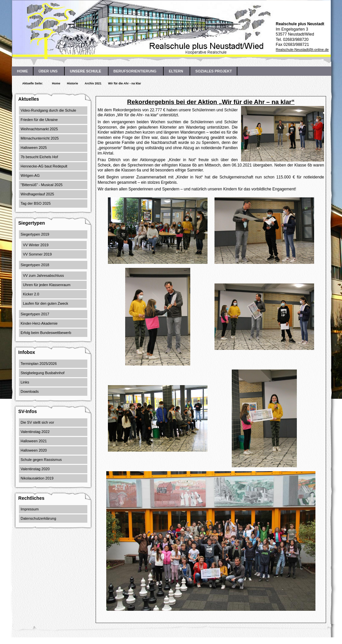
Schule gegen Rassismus (41, 460)
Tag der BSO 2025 (36, 203)
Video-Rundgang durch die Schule (48, 110)
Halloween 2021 (34, 441)
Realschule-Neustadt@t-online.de (302, 50)
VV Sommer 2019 (37, 254)
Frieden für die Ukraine (39, 120)
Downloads (30, 391)
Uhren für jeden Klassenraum (47, 285)
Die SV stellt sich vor (37, 422)
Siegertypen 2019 (35, 234)
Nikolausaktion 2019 (37, 478)
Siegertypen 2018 (35, 265)
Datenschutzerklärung (38, 518)
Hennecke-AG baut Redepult (44, 166)
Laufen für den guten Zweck (45, 303)
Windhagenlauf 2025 (37, 194)
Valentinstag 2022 (35, 432)
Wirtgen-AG (30, 175)
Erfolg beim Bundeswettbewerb (46, 333)
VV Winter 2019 (36, 245)
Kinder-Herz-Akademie (39, 323)
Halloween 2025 (34, 148)
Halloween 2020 (34, 450)
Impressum (30, 509)
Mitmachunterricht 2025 (40, 138)
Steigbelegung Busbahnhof (43, 373)
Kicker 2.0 (31, 294)
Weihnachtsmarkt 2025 (39, 129)
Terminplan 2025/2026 (39, 364)
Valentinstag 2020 (35, 469)
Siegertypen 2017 (35, 314)
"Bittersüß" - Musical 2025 (42, 185)
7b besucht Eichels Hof (39, 157)
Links (25, 382)
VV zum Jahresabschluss (43, 275)
